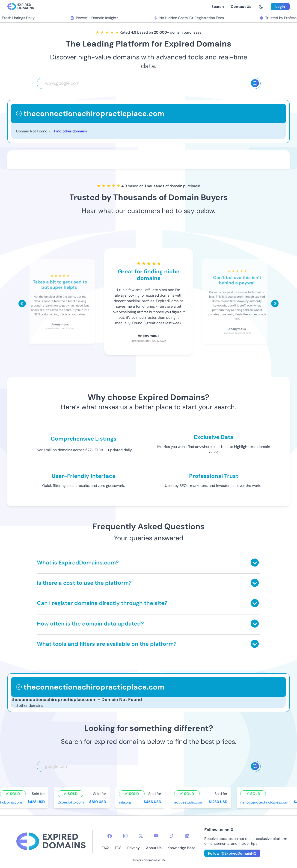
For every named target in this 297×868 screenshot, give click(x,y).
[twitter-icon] (141, 836)
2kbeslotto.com (71, 802)
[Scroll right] (275, 304)
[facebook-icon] (110, 836)
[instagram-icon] (125, 836)
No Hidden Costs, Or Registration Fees (189, 18)
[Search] (255, 83)
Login (280, 7)
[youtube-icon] (156, 836)
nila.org (126, 802)
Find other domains (71, 131)
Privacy (134, 848)
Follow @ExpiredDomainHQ (232, 853)
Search (218, 7)
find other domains (27, 706)
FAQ (105, 848)
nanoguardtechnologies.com (265, 802)
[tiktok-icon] (172, 836)
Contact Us (241, 7)
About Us (154, 848)
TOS (118, 848)
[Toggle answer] (255, 563)
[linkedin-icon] (187, 836)
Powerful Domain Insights (95, 18)
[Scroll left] (22, 304)
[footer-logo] (51, 842)
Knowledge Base (181, 848)
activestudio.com (189, 802)
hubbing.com (11, 802)
